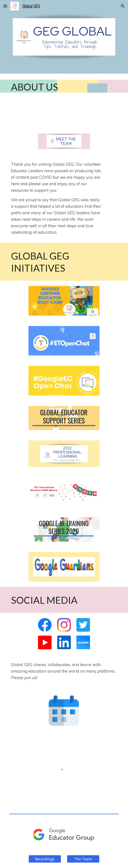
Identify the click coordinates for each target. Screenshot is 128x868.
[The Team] (83, 859)
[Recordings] (45, 859)
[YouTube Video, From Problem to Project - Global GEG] (64, 117)
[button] (5, 6)
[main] (64, 87)
